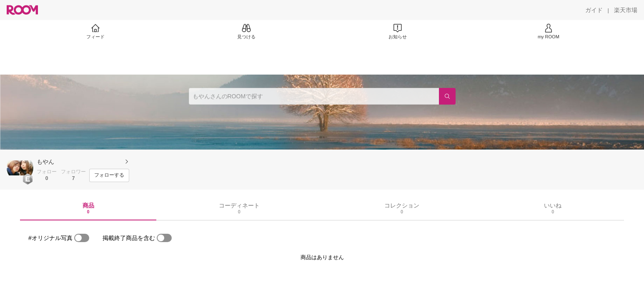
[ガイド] (594, 10)
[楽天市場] (626, 10)
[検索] (447, 96)
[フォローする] (109, 175)
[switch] (82, 238)
